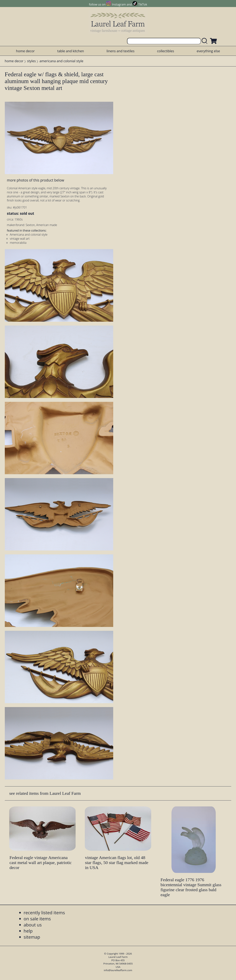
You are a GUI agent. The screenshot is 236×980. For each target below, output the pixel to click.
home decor (25, 51)
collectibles (166, 51)
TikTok (143, 4)
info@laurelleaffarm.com (118, 970)
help (28, 931)
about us (33, 925)
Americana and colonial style (29, 235)
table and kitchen (71, 51)
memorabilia (18, 243)
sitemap (32, 937)
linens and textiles (120, 51)
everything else (208, 51)
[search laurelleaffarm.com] (205, 41)
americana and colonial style (61, 61)
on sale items (37, 919)
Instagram (119, 4)
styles (31, 61)
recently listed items (44, 913)
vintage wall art (20, 239)
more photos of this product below (35, 180)
